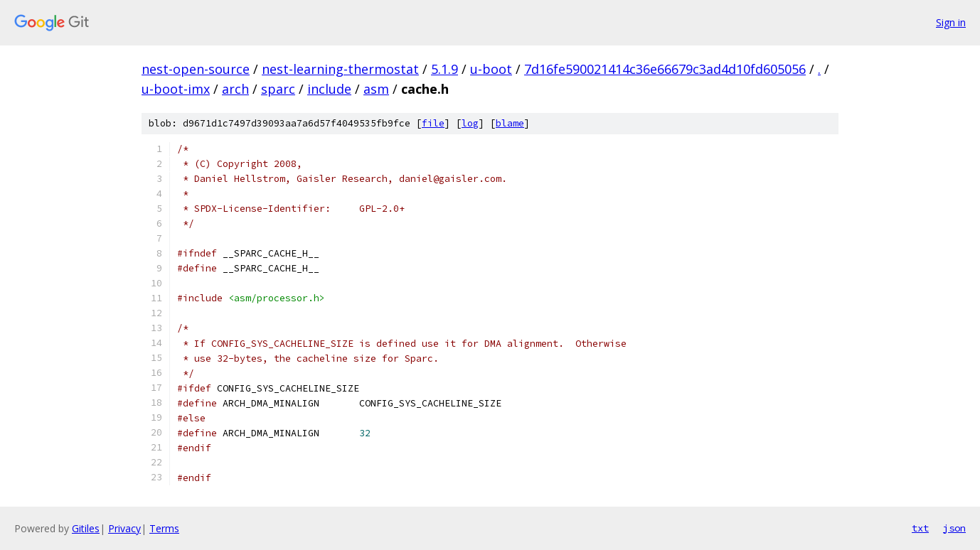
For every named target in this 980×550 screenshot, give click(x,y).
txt (920, 528)
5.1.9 (444, 69)
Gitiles (86, 528)
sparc (278, 89)
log (470, 123)
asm (376, 89)
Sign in (951, 22)
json (954, 528)
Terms (164, 528)
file (433, 123)
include (329, 89)
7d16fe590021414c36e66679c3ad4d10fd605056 (665, 69)
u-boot (491, 69)
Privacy (124, 528)
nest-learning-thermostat (340, 69)
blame (510, 123)
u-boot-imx (176, 89)
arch (235, 89)
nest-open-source (196, 69)
